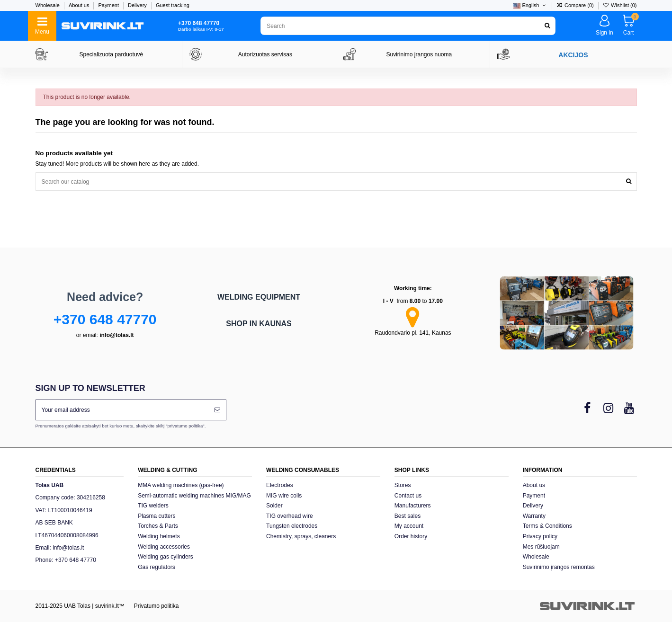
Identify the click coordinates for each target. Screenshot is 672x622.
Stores (403, 485)
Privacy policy (540, 536)
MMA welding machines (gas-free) (181, 485)
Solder (274, 506)
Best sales (408, 516)
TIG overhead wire (290, 516)
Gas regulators (157, 567)
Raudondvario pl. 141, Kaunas (413, 333)
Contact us (408, 496)
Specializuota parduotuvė (111, 54)
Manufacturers (413, 506)
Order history (411, 536)
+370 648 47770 (105, 319)
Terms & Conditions (547, 526)
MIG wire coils (284, 496)
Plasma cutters (157, 516)
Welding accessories (164, 547)
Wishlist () (620, 5)
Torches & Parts (158, 526)
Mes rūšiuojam (541, 547)
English (530, 5)
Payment (109, 5)
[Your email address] (122, 410)
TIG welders (153, 506)
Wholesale (48, 5)
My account (409, 526)
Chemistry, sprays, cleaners (301, 536)
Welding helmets (159, 536)
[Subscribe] (217, 410)
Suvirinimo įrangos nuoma (419, 54)
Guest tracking (173, 5)
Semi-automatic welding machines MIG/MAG (194, 496)
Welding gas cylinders (166, 557)
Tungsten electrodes (292, 526)
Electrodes (280, 485)
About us (80, 5)
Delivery (138, 5)
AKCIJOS (573, 55)
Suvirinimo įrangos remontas (559, 567)
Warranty (534, 516)
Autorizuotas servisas (265, 54)
